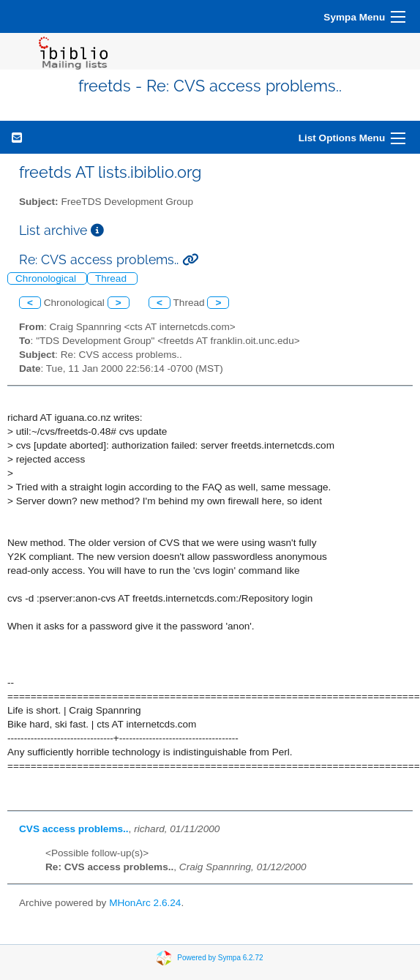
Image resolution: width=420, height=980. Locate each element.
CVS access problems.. (74, 829)
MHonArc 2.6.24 (145, 903)
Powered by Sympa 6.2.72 (220, 958)
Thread (112, 278)
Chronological (47, 278)
